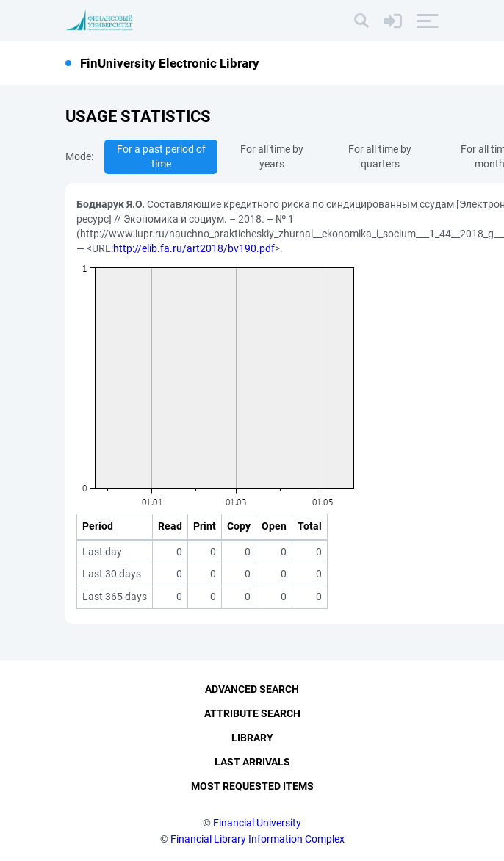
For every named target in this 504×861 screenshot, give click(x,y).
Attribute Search (252, 713)
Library (252, 738)
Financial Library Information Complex (258, 839)
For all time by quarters (380, 156)
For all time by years (272, 156)
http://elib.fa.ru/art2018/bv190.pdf (194, 248)
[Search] (361, 21)
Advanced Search (252, 689)
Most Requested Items (252, 786)
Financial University (257, 823)
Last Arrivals (252, 762)
